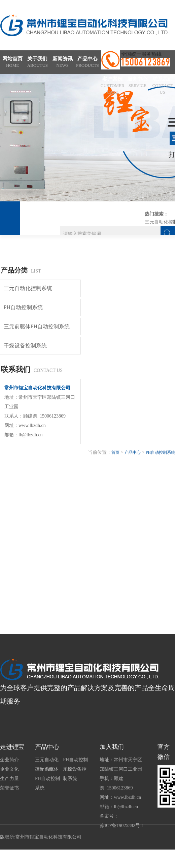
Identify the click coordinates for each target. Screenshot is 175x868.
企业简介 (9, 760)
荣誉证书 (9, 788)
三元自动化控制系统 (28, 288)
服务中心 (137, 83)
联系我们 (163, 86)
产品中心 (87, 62)
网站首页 (12, 62)
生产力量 (9, 779)
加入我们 (112, 747)
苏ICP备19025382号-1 (122, 826)
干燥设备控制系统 (25, 346)
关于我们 (37, 62)
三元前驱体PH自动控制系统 (37, 326)
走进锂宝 (12, 747)
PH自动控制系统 (23, 307)
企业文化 (9, 769)
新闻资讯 (63, 62)
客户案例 (112, 86)
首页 (115, 452)
